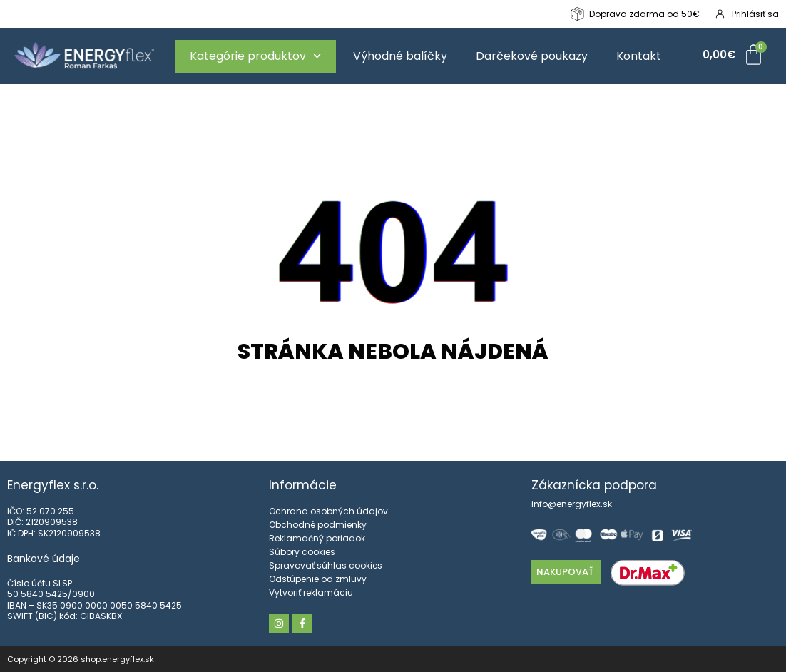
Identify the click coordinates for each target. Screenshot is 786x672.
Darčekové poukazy (532, 56)
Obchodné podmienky (318, 525)
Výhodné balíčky (400, 56)
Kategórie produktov (255, 56)
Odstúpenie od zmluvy (318, 579)
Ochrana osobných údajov (328, 511)
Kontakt (639, 56)
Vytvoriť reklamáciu (311, 592)
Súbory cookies (302, 552)
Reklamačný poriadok (317, 538)
